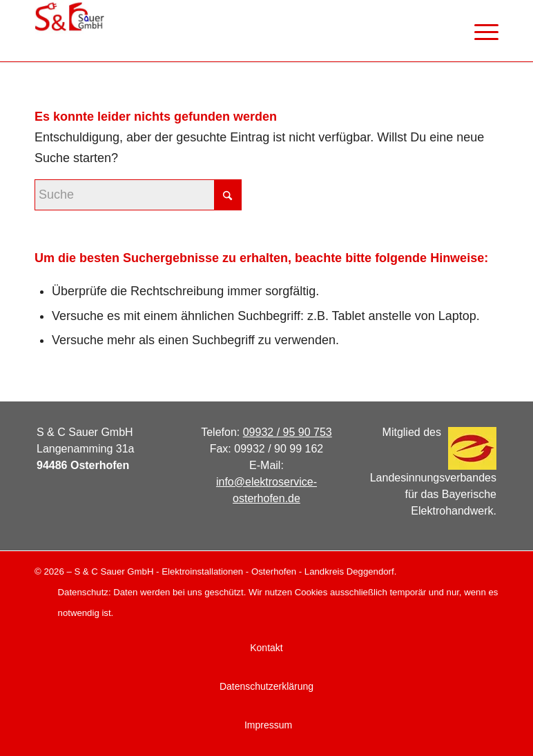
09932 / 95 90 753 (288, 432)
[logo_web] (69, 31)
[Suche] (138, 195)
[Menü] (479, 31)
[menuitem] (479, 31)
